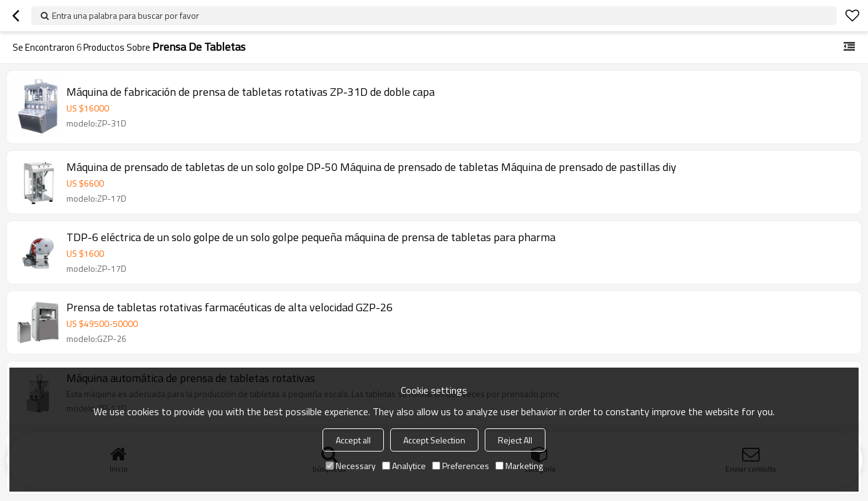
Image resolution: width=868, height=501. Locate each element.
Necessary (351, 466)
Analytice (404, 466)
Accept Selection (434, 440)
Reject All (515, 440)
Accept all (353, 440)
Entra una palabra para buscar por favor (126, 15)
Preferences (461, 466)
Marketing (519, 466)
